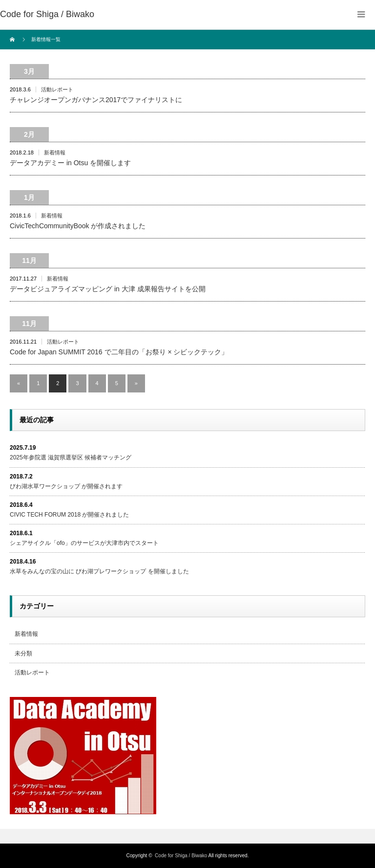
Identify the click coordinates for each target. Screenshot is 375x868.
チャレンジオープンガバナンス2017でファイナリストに (96, 100)
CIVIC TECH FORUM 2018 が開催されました (69, 515)
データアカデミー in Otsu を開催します (70, 163)
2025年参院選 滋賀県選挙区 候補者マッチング (71, 457)
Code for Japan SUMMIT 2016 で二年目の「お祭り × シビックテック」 (119, 352)
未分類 (23, 653)
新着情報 (55, 152)
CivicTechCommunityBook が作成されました (78, 226)
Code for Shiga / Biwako (47, 14)
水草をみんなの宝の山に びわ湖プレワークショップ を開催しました (99, 571)
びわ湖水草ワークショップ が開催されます (66, 486)
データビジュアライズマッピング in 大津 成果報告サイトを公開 (108, 289)
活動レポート (57, 89)
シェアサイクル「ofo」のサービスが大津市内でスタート (84, 543)
